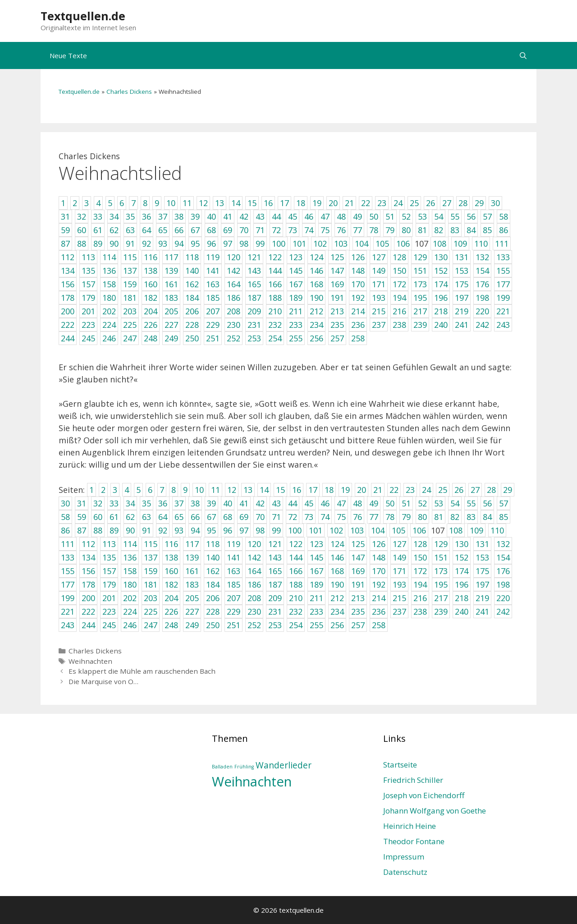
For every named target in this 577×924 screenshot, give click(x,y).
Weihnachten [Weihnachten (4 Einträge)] (252, 781)
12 (232, 490)
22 (394, 490)
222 (88, 611)
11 (215, 490)
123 (316, 544)
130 (462, 544)
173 (441, 571)
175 (482, 571)
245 (109, 625)
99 (276, 530)
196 (462, 584)
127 (399, 544)
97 (244, 530)
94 (195, 530)
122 (296, 544)
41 (244, 503)
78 (390, 517)
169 (358, 571)
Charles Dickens (129, 92)
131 (482, 544)
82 (455, 517)
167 (316, 571)
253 (275, 625)
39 (211, 503)
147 (358, 557)
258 (379, 625)
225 (151, 611)
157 (109, 571)
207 (234, 598)
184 (213, 584)
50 (390, 503)
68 (228, 517)
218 (462, 598)
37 (179, 503)
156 (88, 571)
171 (399, 571)
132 (503, 544)
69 (244, 517)
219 (482, 598)
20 (362, 490)
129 (441, 544)
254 (296, 625)
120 (254, 544)
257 (358, 625)
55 (471, 503)
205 (192, 598)
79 (406, 517)
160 (171, 571)
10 (199, 490)
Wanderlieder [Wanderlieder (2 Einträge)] (284, 765)
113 (109, 544)
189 (316, 584)
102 (336, 530)
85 (504, 517)
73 (309, 517)
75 (341, 517)
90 (130, 530)
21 (378, 490)
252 (254, 625)
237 (399, 611)
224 (130, 611)
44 (293, 503)
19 (345, 490)
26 (459, 490)
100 (295, 530)
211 (316, 598)
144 (296, 557)
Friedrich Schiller (413, 780)
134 (88, 557)
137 (151, 557)
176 (503, 571)
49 (374, 503)
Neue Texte (68, 55)
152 (462, 557)
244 (88, 625)
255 (316, 625)
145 (316, 557)
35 (147, 503)
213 (358, 598)
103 (357, 530)
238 (420, 611)
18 (329, 490)
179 (109, 584)
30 (65, 503)
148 (379, 557)
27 (475, 490)
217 (441, 598)
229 (234, 611)
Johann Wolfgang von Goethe (435, 811)
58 (65, 517)
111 (68, 544)
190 (337, 584)
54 (455, 503)
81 (439, 517)
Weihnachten (90, 661)
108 (456, 530)
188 (296, 584)
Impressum (404, 857)
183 (192, 584)
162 (213, 571)
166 (296, 571)
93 (179, 530)
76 (357, 517)
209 (275, 598)
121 (275, 544)
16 (297, 490)
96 (228, 530)
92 (163, 530)
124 (337, 544)
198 (503, 584)
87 (82, 530)
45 (309, 503)
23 (410, 490)
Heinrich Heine (410, 826)
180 (130, 584)
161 (192, 571)
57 (504, 503)
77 (374, 517)
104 (378, 530)
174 (462, 571)
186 (254, 584)
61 (114, 517)
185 (234, 584)
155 (68, 571)
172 (420, 571)
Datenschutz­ (405, 872)
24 (426, 490)
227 (192, 611)
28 (491, 490)
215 (399, 598)
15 (280, 490)
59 (82, 517)
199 (68, 598)
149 (399, 557)
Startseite (400, 765)
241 (482, 611)
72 (293, 517)
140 (213, 557)
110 (497, 530)
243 (68, 625)
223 (109, 611)
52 (422, 503)
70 (260, 517)
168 (337, 571)
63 (147, 517)
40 (228, 503)
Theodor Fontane (414, 841)
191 (358, 584)
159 (151, 571)
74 (325, 517)
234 (337, 611)
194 (420, 584)
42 (260, 503)
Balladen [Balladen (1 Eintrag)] (222, 767)
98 (260, 530)
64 (163, 517)
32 (98, 503)
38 (195, 503)
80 (422, 517)
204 (171, 598)
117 (192, 544)
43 (276, 503)
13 (248, 490)
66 (195, 517)
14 (264, 490)
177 (68, 584)
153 (482, 557)
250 (213, 625)
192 (379, 584)
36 (163, 503)
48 (357, 503)
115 (151, 544)
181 (151, 584)
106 (419, 530)
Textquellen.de (83, 16)
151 (441, 557)
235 (358, 611)
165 (275, 571)
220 (503, 598)
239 (441, 611)
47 (341, 503)
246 (130, 625)
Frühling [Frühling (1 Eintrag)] (244, 767)
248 (171, 625)
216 (420, 598)
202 (130, 598)
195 (441, 584)
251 (234, 625)
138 (171, 557)
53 (439, 503)
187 (275, 584)
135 (109, 557)
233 (316, 611)
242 (503, 611)
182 (171, 584)
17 (313, 490)
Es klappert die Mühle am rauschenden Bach (142, 671)
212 (337, 598)
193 (399, 584)
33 (114, 503)
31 (82, 503)
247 (151, 625)
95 (211, 530)
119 (234, 544)
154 (503, 557)
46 (325, 503)
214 (379, 598)
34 (130, 503)
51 (406, 503)
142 (254, 557)
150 (420, 557)
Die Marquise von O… (103, 681)
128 (420, 544)
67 (211, 517)
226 (171, 611)
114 (130, 544)
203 (151, 598)
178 (88, 584)
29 (508, 490)
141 (234, 557)
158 (130, 571)
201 (109, 598)
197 (482, 584)
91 (147, 530)
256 (337, 625)
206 (213, 598)
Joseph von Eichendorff (424, 795)
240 (462, 611)
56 (487, 503)
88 (98, 530)
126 (379, 544)
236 (379, 611)
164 (254, 571)
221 (68, 611)
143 (275, 557)
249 (192, 625)
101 (316, 530)
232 (296, 611)
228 (213, 611)
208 (254, 598)
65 (179, 517)
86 (65, 530)
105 (398, 530)
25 (443, 490)
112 (88, 544)
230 (254, 611)
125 (358, 544)
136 (130, 557)
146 (337, 557)
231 (275, 611)
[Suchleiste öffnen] (523, 55)
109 (476, 530)
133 (68, 557)
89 (114, 530)
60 (98, 517)
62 (130, 517)
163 (234, 571)
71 (276, 517)
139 (192, 557)
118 (213, 544)
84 (487, 517)
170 (379, 571)
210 (296, 598)
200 (88, 598)
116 (171, 544)
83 (471, 517)
